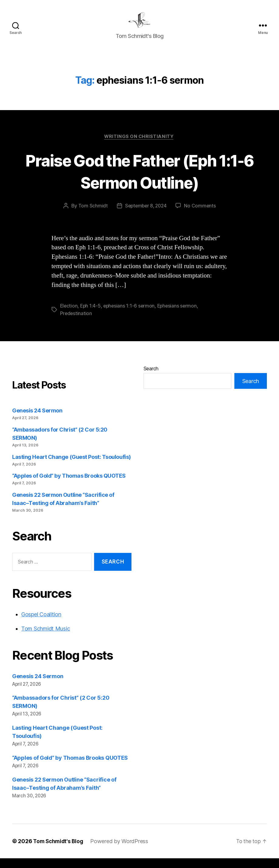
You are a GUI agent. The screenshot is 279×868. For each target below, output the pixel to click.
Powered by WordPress (122, 851)
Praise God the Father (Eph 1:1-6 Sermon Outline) (140, 180)
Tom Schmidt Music (46, 638)
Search (151, 378)
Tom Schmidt (92, 216)
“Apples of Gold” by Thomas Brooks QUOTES (69, 485)
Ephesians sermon (180, 316)
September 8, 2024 (146, 216)
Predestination (76, 323)
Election (69, 316)
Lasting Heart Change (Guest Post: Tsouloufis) (71, 466)
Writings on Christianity (139, 146)
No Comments (201, 216)
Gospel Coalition (41, 624)
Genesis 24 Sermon (37, 420)
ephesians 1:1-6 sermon (131, 316)
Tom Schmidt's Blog (59, 851)
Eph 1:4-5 (91, 316)
